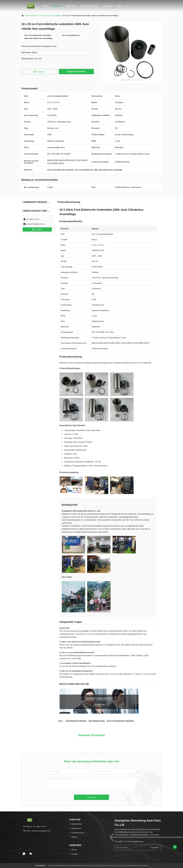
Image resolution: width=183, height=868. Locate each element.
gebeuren (108, 6)
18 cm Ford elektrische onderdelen (120, 721)
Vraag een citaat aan (76, 71)
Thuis (26, 16)
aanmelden (154, 847)
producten (34, 16)
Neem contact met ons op (89, 7)
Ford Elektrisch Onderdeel (76, 721)
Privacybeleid (40, 866)
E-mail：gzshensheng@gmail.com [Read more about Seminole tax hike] (37, 831)
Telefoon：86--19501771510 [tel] (35, 826)
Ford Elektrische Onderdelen (50, 16)
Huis (45, 6)
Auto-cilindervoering (97, 721)
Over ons (71, 6)
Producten (57, 6)
